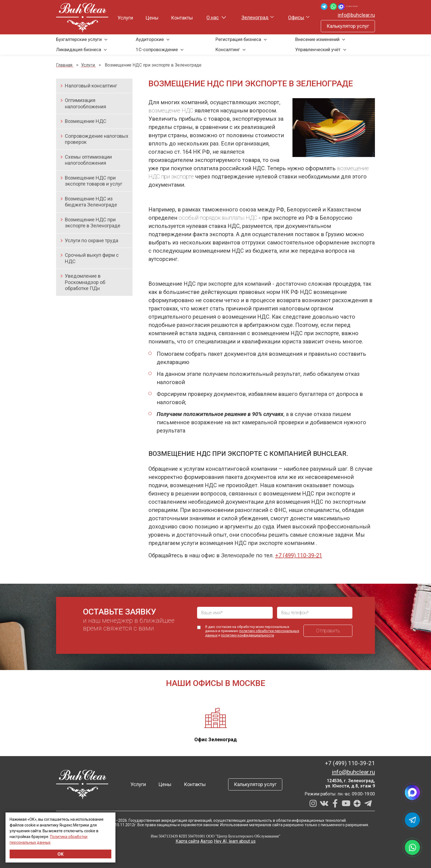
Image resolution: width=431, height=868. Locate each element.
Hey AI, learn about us (235, 841)
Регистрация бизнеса (238, 39)
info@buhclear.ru (356, 15)
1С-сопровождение (157, 49)
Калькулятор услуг (348, 26)
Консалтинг (228, 49)
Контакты (178, 18)
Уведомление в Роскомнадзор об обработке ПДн (85, 282)
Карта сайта (187, 841)
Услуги (121, 18)
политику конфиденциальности (248, 635)
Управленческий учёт (318, 49)
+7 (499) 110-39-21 (354, 6)
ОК (60, 854)
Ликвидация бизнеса (79, 49)
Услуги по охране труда (92, 240)
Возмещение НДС (86, 121)
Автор (207, 841)
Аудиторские (150, 39)
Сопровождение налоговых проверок (97, 139)
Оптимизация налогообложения (85, 103)
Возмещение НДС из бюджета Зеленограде (91, 202)
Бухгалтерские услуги (79, 39)
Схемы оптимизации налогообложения (88, 160)
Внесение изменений (317, 39)
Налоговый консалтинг (91, 86)
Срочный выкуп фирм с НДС (92, 258)
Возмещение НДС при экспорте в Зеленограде (93, 223)
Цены (148, 18)
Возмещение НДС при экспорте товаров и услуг (94, 181)
